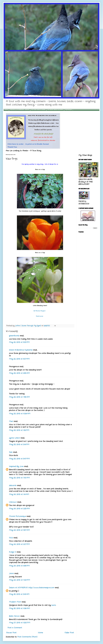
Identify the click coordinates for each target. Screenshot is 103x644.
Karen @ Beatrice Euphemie (21, 350)
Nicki (11, 538)
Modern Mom (15, 602)
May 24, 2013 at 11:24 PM (19, 580)
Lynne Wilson (14, 438)
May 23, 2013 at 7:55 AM (19, 397)
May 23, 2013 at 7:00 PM (19, 478)
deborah (13, 486)
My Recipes (68, 110)
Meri (11, 421)
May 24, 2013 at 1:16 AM (19, 494)
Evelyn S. (12, 552)
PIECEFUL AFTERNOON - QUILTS (20, 110)
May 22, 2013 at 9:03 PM (19, 342)
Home (6, 110)
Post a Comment (15, 628)
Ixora (54, 605)
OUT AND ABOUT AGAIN (38, 110)
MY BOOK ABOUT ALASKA (55, 110)
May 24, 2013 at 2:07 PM (19, 544)
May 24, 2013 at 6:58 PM (19, 566)
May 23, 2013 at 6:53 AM (19, 373)
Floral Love (40, 316)
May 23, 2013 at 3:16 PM (19, 445)
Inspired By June (16, 466)
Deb (11, 452)
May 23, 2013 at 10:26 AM (20, 414)
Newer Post (11, 633)
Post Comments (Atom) (27, 637)
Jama (11, 574)
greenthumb (14, 336)
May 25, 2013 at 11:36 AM (19, 608)
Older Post (69, 633)
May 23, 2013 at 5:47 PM (19, 459)
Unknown (13, 502)
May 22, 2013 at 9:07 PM (19, 359)
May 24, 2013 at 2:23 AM (19, 509)
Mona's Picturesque (17, 516)
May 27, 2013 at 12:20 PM (20, 623)
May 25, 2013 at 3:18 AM (19, 594)
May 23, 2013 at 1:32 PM (19, 430)
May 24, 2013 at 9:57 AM (19, 530)
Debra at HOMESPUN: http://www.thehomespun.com (32, 588)
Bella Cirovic (14, 616)
